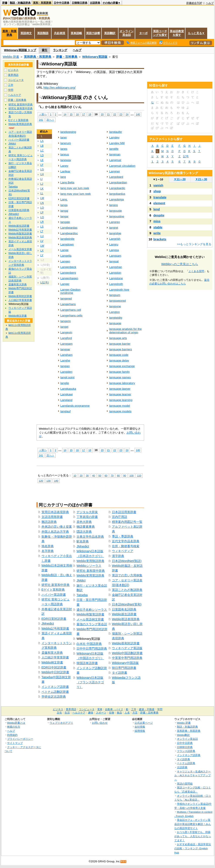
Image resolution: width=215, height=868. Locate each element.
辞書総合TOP (194, 3)
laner (64, 137)
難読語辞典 (49, 522)
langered (66, 298)
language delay (119, 360)
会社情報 (140, 727)
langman (115, 154)
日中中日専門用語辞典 (92, 649)
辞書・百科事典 (67, 57)
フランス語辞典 (186, 751)
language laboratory (122, 383)
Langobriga (116, 199)
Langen (65, 261)
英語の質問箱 (185, 784)
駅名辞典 (83, 541)
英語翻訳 (110, 33)
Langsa (114, 250)
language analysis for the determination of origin (125, 331)
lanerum (66, 143)
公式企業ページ (144, 723)
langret (114, 228)
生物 (112, 713)
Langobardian (118, 182)
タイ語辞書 (120, 673)
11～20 (180, 179)
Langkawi (67, 394)
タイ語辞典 (183, 759)
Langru (114, 244)
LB (42, 146)
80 (118, 475)
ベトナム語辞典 (186, 763)
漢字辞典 (118, 556)
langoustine (117, 216)
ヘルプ (210, 3)
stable (158, 227)
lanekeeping (68, 132)
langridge (115, 233)
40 (94, 475)
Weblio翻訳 (183, 735)
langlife (114, 149)
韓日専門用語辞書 (124, 668)
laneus (65, 154)
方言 (135, 713)
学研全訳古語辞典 (54, 697)
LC (42, 151)
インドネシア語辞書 (55, 687)
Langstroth (116, 284)
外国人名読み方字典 (55, 532)
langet (64, 327)
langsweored (117, 301)
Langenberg (68, 273)
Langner (114, 171)
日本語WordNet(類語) (127, 561)
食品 (119, 713)
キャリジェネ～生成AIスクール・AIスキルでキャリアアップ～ (192, 775)
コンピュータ (16, 80)
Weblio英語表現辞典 (126, 619)
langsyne (115, 306)
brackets (160, 239)
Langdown (67, 244)
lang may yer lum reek (75, 188)
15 (71, 114)
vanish (158, 185)
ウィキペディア (123, 551)
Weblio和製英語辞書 (90, 614)
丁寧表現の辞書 (87, 517)
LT (42, 231)
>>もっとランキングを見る (194, 244)
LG (42, 170)
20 (102, 114)
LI (42, 179)
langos (113, 205)
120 (41, 481)
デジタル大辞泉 (87, 512)
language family (119, 372)
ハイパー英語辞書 (54, 595)
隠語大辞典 (84, 532)
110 (139, 475)
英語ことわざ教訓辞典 (127, 590)
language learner (120, 394)
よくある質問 (196, 271)
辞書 (5, 3)
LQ (42, 217)
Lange (64, 250)
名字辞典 (48, 551)
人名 (127, 713)
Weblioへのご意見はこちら (180, 264)
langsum (115, 295)
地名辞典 (48, 546)
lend (157, 209)
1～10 (158, 179)
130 (49, 481)
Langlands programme (75, 406)
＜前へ (43, 114)
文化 (59, 713)
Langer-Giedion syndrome (71, 291)
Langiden (66, 372)
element (159, 203)
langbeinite (67, 239)
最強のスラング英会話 (92, 624)
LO (42, 208)
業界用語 (13, 75)
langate (65, 222)
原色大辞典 (84, 522)
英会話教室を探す (177, 33)
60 (106, 475)
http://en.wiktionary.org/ (60, 88)
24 (127, 114)
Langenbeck (68, 267)
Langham (67, 355)
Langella (66, 256)
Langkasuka (68, 389)
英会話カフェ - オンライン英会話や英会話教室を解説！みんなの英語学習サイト (193, 824)
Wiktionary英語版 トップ (20, 50)
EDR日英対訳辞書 (54, 619)
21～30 (201, 179)
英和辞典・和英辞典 (38, 57)
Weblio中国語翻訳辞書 (127, 653)
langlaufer (116, 132)
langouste (115, 211)
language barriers (121, 349)
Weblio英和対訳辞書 (126, 643)
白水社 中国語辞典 (89, 644)
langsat (114, 261)
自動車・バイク (114, 709)
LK (42, 189)
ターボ (143, 33)
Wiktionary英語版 (95, 57)
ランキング (60, 50)
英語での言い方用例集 (127, 575)
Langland (66, 400)
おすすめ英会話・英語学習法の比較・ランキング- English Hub (193, 848)
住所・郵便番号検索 (126, 546)
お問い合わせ (100, 723)
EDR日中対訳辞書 (54, 667)
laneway (66, 160)
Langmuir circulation (122, 166)
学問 (11, 90)
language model (120, 406)
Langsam (115, 256)
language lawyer (120, 389)
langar (64, 216)
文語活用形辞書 (52, 517)
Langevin (66, 332)
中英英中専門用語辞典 (127, 658)
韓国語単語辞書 (87, 663)
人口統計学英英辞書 (55, 657)
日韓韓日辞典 (80, 3)
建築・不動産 (147, 709)
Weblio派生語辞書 (124, 614)
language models (120, 411)
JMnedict (48, 624)
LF (42, 165)
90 (125, 475)
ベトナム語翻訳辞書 (55, 692)
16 (77, 114)
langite (65, 383)
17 (84, 114)
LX (42, 251)
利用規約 (12, 735)
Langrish (115, 239)
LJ (42, 184)
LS (42, 227)
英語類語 (43, 33)
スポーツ (101, 713)
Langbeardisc (69, 233)
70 (112, 475)
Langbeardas (69, 228)
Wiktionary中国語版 (125, 663)
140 (138, 114)
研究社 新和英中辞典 (91, 571)
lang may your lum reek (76, 194)
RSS (123, 862)
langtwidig (116, 318)
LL (42, 193)
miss (157, 221)
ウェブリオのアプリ (61, 723)
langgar (65, 349)
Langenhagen (69, 278)
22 (115, 114)
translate (160, 197)
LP (42, 213)
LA (42, 141)
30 (87, 475)
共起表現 (60, 33)
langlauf (66, 411)
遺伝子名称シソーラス (92, 610)
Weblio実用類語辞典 (90, 561)
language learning (121, 400)
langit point (67, 377)
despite (159, 215)
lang (63, 177)
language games (120, 377)
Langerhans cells (72, 315)
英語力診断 (93, 33)
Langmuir (115, 160)
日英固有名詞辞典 (124, 609)
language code (119, 355)
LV (42, 241)
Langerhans (68, 304)
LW (42, 246)
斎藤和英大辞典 (52, 653)
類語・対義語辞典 (20, 3)
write (157, 233)
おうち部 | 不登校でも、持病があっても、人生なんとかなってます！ (193, 836)
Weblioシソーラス (89, 566)
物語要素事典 (86, 527)
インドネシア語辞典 (189, 755)
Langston (115, 273)
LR (42, 222)
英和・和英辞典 (42, 3)
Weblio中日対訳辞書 (55, 672)
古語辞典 (95, 3)
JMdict (81, 580)
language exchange (122, 366)
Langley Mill (117, 143)
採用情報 (140, 731)
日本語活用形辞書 (124, 512)
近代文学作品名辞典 (126, 541)
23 (121, 114)
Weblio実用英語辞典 (90, 575)
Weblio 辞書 (11, 57)
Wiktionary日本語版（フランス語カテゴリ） (90, 682)
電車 (100, 709)
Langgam (67, 344)
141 (41, 120)
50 (100, 475)
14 (65, 114)
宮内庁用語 (120, 517)
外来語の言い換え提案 (57, 527)
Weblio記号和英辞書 (55, 629)
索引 (45, 50)
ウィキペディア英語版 (127, 648)
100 (131, 475)
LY (42, 255)
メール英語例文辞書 (90, 619)
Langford (66, 338)
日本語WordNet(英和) (127, 604)
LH (42, 174)
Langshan (116, 267)
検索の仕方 (14, 727)
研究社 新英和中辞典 (56, 585)
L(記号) (45, 283)
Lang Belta (67, 182)
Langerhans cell (71, 310)
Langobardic (117, 188)
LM (42, 198)
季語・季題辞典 (123, 536)
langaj (64, 211)
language (115, 323)
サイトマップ (15, 743)
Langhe (65, 360)
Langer (65, 284)
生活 (67, 713)
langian (65, 366)
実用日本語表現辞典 (55, 512)
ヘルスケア (15, 95)
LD (42, 155)
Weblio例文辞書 (52, 662)
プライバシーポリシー (20, 739)
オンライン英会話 (127, 33)
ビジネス (13, 70)
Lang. (64, 199)
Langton (114, 312)
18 (90, 114)
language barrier (120, 344)
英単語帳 (76, 33)
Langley (114, 137)
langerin (66, 321)
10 (75, 475)
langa (64, 205)
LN (42, 203)
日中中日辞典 (62, 3)
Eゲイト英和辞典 (53, 590)
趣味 (91, 713)
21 (108, 114)
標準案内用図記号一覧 (127, 522)
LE (42, 160)
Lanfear (65, 171)
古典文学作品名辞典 (90, 537)
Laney (64, 166)
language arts (118, 338)
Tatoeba (82, 595)
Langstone (116, 278)
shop (157, 191)
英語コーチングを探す (160, 33)
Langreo (114, 222)
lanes (64, 149)
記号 (186, 156)
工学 (11, 85)
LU (42, 236)
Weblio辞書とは (16, 723)
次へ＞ (50, 120)
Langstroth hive (119, 290)
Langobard (116, 177)
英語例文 (26, 33)
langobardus (117, 194)
